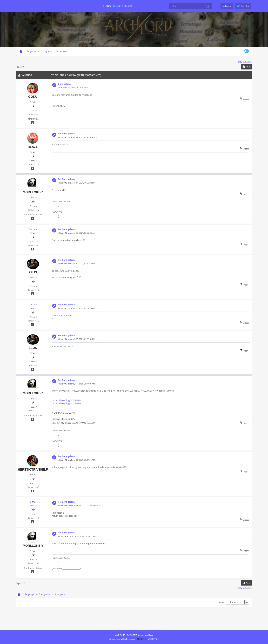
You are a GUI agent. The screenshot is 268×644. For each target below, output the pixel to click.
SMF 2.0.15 (120, 635)
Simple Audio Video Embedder (122, 639)
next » (249, 62)
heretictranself (33, 470)
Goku (33, 97)
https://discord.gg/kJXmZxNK (66, 400)
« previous (241, 62)
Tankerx (33, 229)
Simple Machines (145, 635)
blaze (33, 147)
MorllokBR (33, 192)
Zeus (33, 272)
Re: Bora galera (66, 134)
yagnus (33, 502)
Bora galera (64, 84)
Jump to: (222, 602)
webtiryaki (153, 639)
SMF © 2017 (132, 635)
